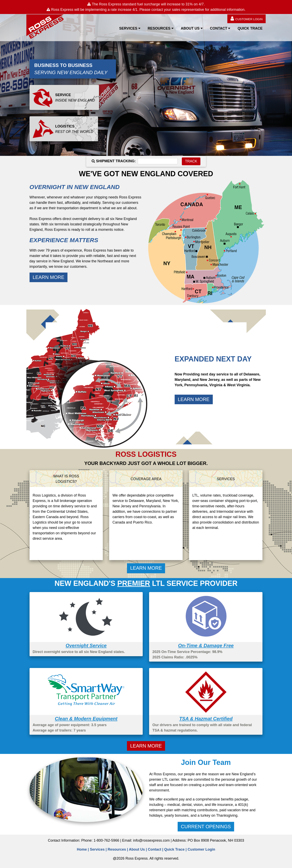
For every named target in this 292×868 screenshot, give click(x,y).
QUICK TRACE (250, 28)
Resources (117, 849)
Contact (155, 849)
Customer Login (201, 849)
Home (82, 849)
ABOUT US (190, 28)
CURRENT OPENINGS (206, 827)
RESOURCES (159, 28)
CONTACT (219, 28)
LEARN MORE (49, 277)
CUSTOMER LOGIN (246, 18)
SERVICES (128, 28)
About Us (137, 849)
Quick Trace (174, 849)
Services (97, 849)
